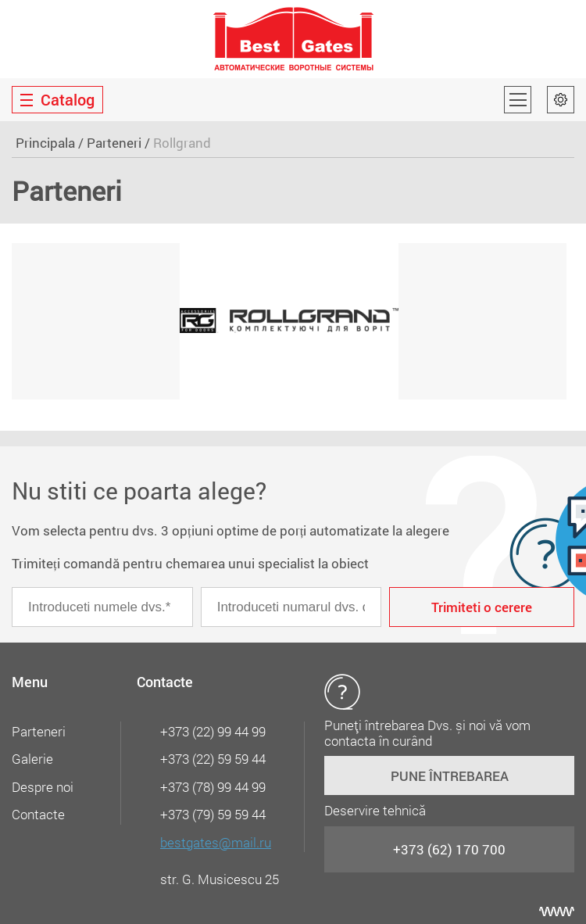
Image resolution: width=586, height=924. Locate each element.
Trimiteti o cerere (482, 607)
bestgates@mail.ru (216, 842)
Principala (45, 143)
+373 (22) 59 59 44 (213, 759)
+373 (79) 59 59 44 (213, 814)
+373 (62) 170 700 (449, 849)
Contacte (38, 814)
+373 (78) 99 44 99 (213, 787)
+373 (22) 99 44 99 (213, 731)
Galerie (32, 759)
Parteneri (114, 143)
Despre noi (43, 787)
